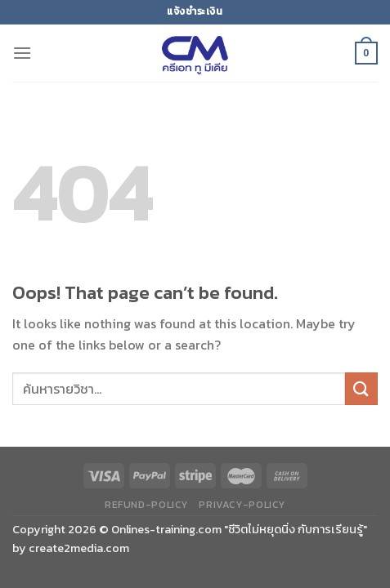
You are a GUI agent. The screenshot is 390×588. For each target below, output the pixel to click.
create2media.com (79, 548)
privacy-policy (242, 505)
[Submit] (361, 388)
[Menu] (22, 53)
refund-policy (146, 505)
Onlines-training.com (166, 529)
